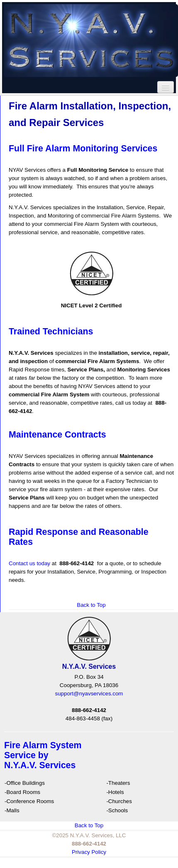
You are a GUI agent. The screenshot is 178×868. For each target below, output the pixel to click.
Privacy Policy (89, 852)
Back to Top (91, 605)
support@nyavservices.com (89, 694)
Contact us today (29, 563)
